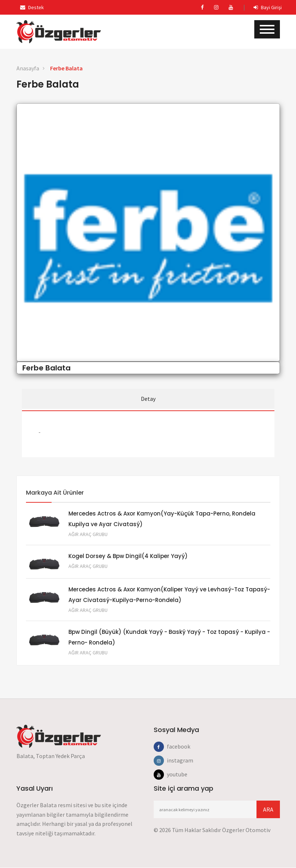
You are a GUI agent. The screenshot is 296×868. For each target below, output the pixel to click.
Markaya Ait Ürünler (55, 491)
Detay (148, 399)
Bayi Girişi (268, 7)
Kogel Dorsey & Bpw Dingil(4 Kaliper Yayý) (128, 555)
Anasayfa (28, 68)
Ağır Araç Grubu (88, 533)
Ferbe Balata (66, 68)
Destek (32, 7)
